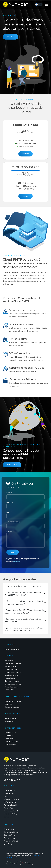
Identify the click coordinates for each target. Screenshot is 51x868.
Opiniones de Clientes (11, 832)
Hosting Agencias (11, 669)
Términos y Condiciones (12, 799)
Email (9, 512)
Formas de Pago (10, 838)
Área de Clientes (9, 829)
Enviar (13, 552)
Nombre (10, 493)
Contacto (7, 817)
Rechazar (26, 863)
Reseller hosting (10, 666)
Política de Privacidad (11, 805)
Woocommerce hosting (13, 684)
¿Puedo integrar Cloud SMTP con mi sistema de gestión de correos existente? (24, 611)
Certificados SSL (11, 733)
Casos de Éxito (9, 793)
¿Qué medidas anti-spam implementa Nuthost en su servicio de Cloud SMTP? (24, 629)
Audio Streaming (11, 745)
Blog (6, 796)
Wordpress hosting (11, 675)
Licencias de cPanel (12, 742)
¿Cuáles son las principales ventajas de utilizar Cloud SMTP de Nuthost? (23, 594)
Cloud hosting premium (13, 663)
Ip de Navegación (10, 844)
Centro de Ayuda (10, 835)
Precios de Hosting (10, 814)
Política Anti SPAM (10, 802)
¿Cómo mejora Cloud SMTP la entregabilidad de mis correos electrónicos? (24, 603)
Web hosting (9, 661)
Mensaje (10, 531)
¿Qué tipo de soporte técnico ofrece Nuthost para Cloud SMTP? (23, 620)
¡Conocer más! (12, 465)
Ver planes (11, 37)
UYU (38, 5)
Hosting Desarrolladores (13, 672)
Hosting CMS (9, 690)
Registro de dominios (12, 649)
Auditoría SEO (10, 721)
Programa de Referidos (12, 811)
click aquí (17, 562)
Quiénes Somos (9, 791)
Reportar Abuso (9, 808)
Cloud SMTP (9, 736)
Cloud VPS (9, 704)
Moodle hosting (10, 678)
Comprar (25, 154)
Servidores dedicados (12, 707)
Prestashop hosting (12, 687)
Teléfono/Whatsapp (13, 522)
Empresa (9, 503)
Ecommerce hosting (12, 681)
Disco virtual (9, 739)
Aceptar (13, 863)
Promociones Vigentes (12, 841)
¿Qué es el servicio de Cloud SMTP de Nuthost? (24, 586)
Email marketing (10, 719)
